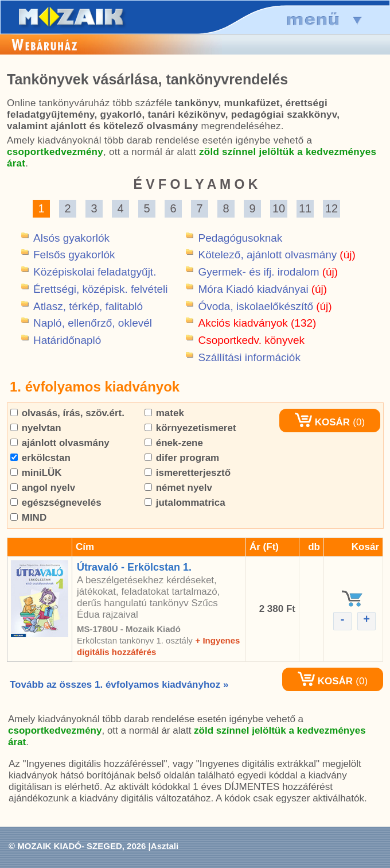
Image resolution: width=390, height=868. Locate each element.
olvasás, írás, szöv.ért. (67, 413)
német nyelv (178, 488)
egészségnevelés (56, 503)
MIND (28, 518)
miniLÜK (36, 473)
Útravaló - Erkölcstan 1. (134, 567)
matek (164, 413)
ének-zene (174, 443)
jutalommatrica (185, 503)
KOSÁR (322, 422)
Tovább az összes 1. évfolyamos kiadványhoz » (119, 685)
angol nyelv (43, 488)
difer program (182, 458)
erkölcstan (40, 458)
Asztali (165, 846)
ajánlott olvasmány (60, 443)
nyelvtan (36, 428)
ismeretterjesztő (188, 473)
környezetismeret (190, 428)
